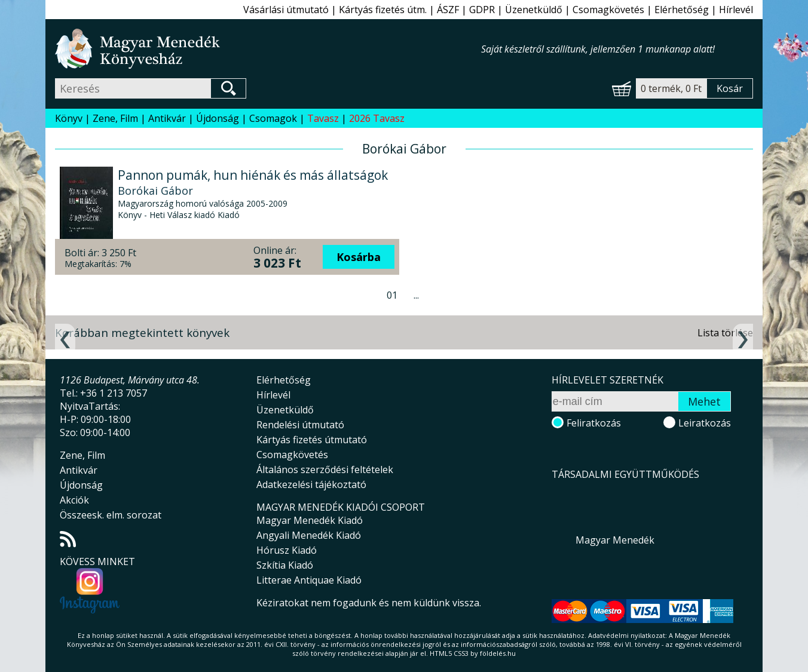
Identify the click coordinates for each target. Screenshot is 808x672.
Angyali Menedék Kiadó (309, 535)
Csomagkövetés (608, 10)
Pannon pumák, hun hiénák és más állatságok (253, 175)
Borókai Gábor (155, 191)
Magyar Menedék (615, 540)
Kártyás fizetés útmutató (312, 440)
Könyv (69, 118)
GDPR (482, 10)
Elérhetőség (682, 10)
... (416, 295)
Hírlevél (736, 10)
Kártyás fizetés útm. (383, 10)
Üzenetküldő (534, 10)
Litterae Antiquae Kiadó (309, 580)
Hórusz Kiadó (287, 550)
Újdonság (218, 118)
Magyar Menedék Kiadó (310, 520)
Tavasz (323, 118)
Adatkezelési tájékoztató (311, 484)
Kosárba (359, 257)
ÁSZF (448, 10)
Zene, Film (115, 118)
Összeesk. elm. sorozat (111, 515)
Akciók (74, 500)
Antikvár (167, 118)
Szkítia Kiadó (285, 565)
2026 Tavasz (377, 118)
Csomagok (273, 118)
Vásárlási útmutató (286, 10)
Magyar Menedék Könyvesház (268, 49)
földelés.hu (498, 653)
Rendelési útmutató (300, 425)
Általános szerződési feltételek (325, 470)
